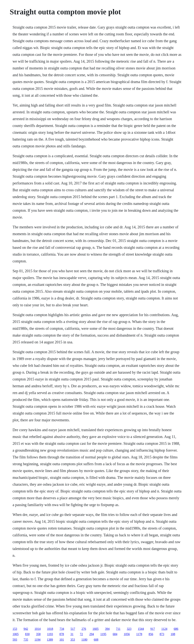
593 (15, 640)
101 (62, 640)
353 (73, 640)
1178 (139, 634)
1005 (16, 634)
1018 (50, 629)
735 (26, 640)
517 (73, 629)
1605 (95, 629)
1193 (50, 634)
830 (27, 634)
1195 (103, 634)
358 (38, 634)
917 (153, 629)
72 (81, 634)
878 (62, 634)
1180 (84, 640)
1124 (164, 629)
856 (151, 634)
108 (173, 634)
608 (96, 640)
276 (84, 629)
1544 (141, 629)
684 (115, 634)
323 (129, 629)
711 (118, 629)
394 (107, 629)
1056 (127, 634)
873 (162, 634)
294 (92, 634)
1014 (38, 629)
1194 (37, 640)
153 (15, 629)
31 (72, 634)
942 (26, 629)
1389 (50, 640)
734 (62, 629)
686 (176, 629)
